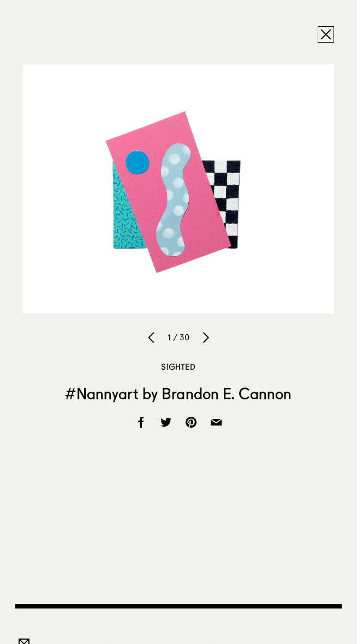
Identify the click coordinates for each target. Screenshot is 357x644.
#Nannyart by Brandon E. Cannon (178, 393)
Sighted (178, 367)
